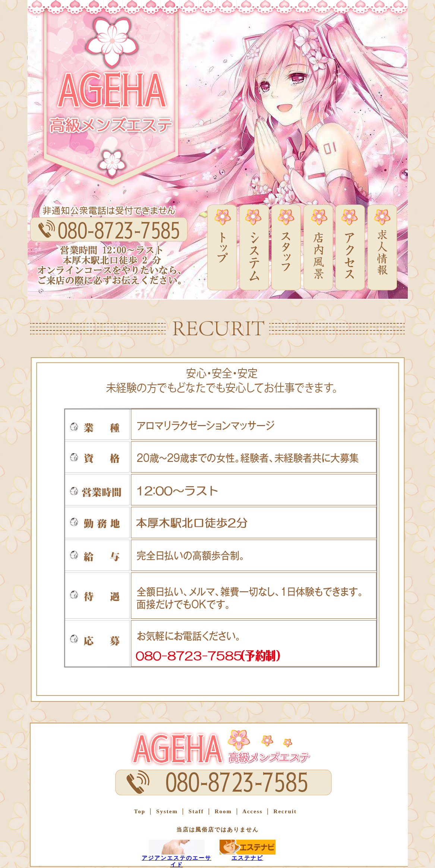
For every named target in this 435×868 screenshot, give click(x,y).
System (166, 811)
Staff (195, 811)
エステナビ (248, 850)
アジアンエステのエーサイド (176, 854)
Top (140, 811)
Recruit (284, 811)
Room (222, 811)
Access (251, 811)
